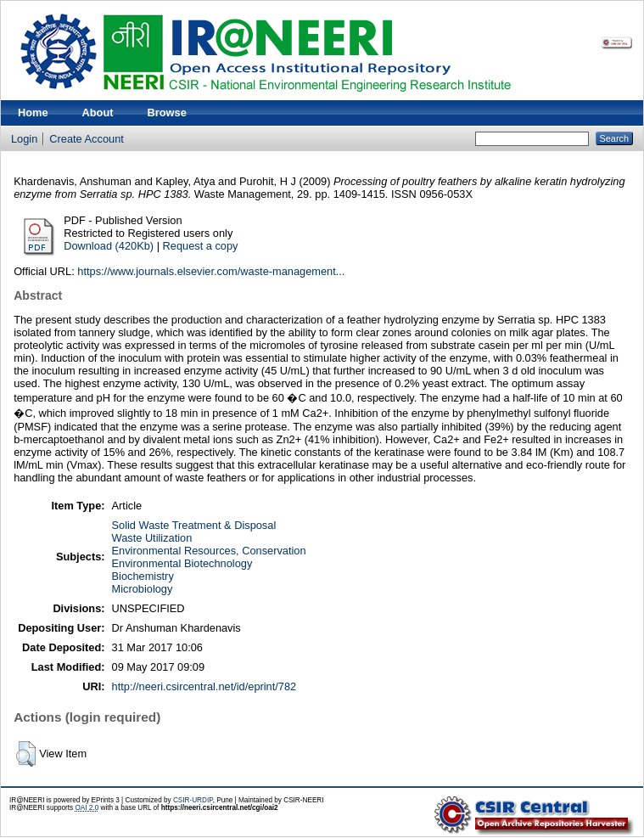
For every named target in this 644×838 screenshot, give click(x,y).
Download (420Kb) (109, 246)
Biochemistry (143, 576)
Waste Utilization (152, 538)
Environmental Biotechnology (182, 563)
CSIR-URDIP (193, 800)
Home (33, 112)
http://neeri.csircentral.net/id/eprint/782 (204, 686)
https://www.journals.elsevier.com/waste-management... (211, 271)
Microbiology (143, 589)
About (98, 112)
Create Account (87, 139)
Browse (167, 112)
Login (24, 139)
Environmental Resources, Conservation (209, 551)
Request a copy (201, 246)
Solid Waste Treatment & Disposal (194, 525)
